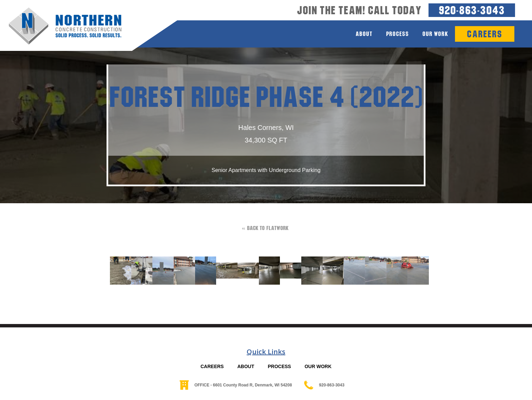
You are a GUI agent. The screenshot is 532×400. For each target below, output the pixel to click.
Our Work (435, 34)
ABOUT (246, 366)
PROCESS (279, 366)
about (364, 34)
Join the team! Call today (359, 10)
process (397, 34)
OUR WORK (318, 366)
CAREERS (212, 366)
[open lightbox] (117, 271)
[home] (61, 26)
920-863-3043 (472, 10)
